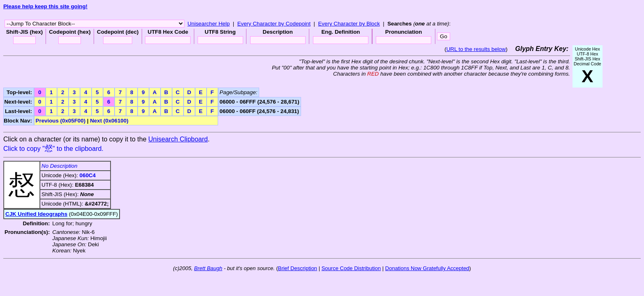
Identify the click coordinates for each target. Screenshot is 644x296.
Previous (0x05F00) (61, 121)
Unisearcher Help (208, 24)
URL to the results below (476, 49)
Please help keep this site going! (45, 6)
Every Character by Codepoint (274, 24)
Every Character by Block (349, 24)
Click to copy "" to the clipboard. (53, 149)
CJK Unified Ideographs (36, 214)
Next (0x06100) (109, 121)
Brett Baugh (208, 268)
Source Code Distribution (351, 268)
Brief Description (298, 268)
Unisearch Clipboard (178, 139)
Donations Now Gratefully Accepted (427, 268)
